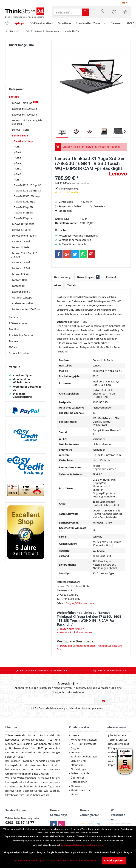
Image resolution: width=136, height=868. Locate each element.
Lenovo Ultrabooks (23, 224)
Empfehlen (63, 211)
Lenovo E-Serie (20, 274)
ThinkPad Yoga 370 (24, 207)
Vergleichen (64, 202)
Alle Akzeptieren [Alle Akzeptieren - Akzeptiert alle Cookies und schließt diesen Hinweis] (114, 860)
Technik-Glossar (118, 740)
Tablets (13, 317)
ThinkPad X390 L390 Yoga (27, 196)
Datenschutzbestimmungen (53, 708)
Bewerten (97, 206)
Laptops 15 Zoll (21, 241)
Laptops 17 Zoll (21, 262)
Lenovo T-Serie (20, 130)
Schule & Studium (20, 353)
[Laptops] (19, 23)
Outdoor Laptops (22, 298)
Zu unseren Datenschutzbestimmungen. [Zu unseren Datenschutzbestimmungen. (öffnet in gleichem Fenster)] (82, 845)
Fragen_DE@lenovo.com (80, 603)
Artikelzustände (80, 773)
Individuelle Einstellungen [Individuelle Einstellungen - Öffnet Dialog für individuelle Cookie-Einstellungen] (29, 860)
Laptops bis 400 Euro (24, 115)
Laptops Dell (19, 280)
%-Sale (13, 347)
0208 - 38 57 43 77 (20, 823)
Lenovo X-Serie (20, 247)
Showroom (77, 786)
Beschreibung (62, 277)
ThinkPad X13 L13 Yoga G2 (27, 185)
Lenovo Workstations (24, 236)
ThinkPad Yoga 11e (24, 213)
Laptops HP (18, 286)
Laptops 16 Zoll (21, 268)
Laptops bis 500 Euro (24, 109)
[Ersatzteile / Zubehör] (91, 23)
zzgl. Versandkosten (82, 183)
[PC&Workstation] (41, 23)
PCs (50, 740)
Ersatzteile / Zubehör (21, 335)
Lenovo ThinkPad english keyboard (26, 122)
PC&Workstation (19, 323)
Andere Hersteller (22, 303)
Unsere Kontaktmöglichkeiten (84, 737)
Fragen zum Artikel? (69, 206)
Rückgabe (114, 748)
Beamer (14, 341)
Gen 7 (18, 147)
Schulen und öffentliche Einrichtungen (79, 765)
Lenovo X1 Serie (21, 230)
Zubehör (35, 795)
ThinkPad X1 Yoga (23, 141)
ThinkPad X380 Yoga (24, 202)
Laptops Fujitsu (21, 292)
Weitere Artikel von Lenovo (74, 632)
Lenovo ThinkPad (25, 103)
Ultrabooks (12, 795)
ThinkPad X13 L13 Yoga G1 (27, 191)
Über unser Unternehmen (79, 780)
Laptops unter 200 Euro (26, 309)
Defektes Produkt (119, 744)
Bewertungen (88, 277)
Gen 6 (18, 152)
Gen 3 (18, 169)
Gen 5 (18, 158)
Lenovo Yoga (20, 135)
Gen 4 (18, 163)
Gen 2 (18, 174)
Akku (57, 285)
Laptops (14, 97)
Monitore (14, 329)
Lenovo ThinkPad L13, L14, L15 (24, 255)
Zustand (111, 277)
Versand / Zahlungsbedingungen (84, 755)
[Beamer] (116, 23)
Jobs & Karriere (117, 735)
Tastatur (72, 285)
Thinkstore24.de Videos (80, 792)
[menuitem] (125, 12)
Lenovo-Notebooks (33, 740)
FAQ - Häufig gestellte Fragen (83, 746)
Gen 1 (18, 180)
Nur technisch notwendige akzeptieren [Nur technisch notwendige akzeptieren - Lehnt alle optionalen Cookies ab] (74, 860)
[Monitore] (64, 23)
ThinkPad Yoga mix (23, 218)
